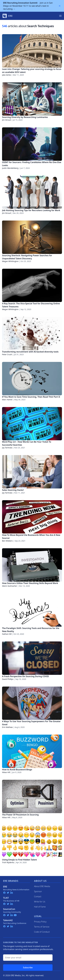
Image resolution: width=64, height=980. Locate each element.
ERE (5, 887)
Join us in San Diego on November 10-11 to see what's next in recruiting (28, 6)
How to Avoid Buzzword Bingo (17, 770)
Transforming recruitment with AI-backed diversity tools (30, 352)
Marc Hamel (7, 400)
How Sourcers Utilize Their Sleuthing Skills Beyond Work (30, 583)
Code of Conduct (42, 932)
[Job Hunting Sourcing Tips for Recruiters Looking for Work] (32, 192)
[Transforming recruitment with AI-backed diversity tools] (32, 333)
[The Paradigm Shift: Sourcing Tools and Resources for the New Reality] (32, 610)
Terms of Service (42, 927)
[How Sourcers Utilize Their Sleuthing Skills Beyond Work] (32, 565)
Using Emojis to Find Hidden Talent (19, 860)
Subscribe (28, 968)
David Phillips (8, 679)
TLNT (6, 898)
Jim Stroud (6, 120)
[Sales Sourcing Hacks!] (32, 472)
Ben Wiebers (7, 541)
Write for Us (40, 902)
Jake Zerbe (7, 75)
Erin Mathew (7, 727)
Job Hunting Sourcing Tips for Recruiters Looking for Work (31, 210)
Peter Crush (7, 354)
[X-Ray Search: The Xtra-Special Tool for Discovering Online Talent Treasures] (32, 285)
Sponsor (38, 891)
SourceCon (9, 909)
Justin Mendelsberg (10, 168)
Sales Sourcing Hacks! (13, 490)
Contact (38, 897)
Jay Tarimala (7, 448)
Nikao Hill (6, 772)
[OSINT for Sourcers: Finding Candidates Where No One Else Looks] (32, 144)
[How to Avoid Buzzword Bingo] (32, 751)
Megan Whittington (10, 261)
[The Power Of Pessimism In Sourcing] (32, 796)
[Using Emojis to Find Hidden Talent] (32, 842)
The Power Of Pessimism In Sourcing (20, 815)
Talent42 (8, 920)
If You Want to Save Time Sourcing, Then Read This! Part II (31, 397)
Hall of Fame (40, 907)
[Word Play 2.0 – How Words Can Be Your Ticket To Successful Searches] (32, 424)
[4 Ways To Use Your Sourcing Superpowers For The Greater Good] (32, 703)
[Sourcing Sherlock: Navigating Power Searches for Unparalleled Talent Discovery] (32, 237)
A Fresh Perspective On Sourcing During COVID (25, 676)
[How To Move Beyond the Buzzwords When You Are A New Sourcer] (32, 517)
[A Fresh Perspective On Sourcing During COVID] (32, 658)
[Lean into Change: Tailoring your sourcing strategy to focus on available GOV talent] (32, 51)
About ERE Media (42, 886)
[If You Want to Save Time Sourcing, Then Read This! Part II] (32, 379)
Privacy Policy (40, 922)
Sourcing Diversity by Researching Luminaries (25, 117)
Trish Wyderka (8, 862)
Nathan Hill (7, 634)
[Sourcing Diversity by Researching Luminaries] (32, 99)
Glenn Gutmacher (10, 586)
